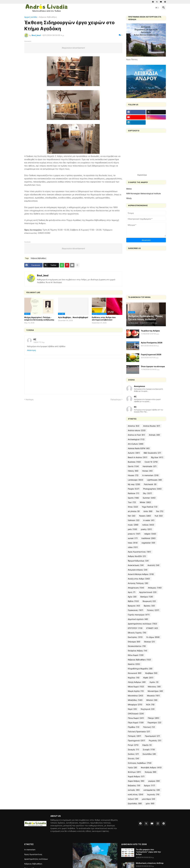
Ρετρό (133, 745)
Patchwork (150, 484)
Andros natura (137, 430)
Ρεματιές (155, 741)
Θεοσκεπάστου (137, 646)
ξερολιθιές (135, 803)
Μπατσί (152, 700)
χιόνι (150, 803)
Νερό (132, 709)
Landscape (136, 480)
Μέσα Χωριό (136, 687)
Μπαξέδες (135, 700)
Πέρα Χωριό (136, 723)
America (134, 426)
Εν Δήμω (153, 637)
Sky (147, 493)
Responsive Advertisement (73, 48)
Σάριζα (147, 745)
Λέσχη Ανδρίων (137, 682)
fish (132, 516)
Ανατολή (153, 565)
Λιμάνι (154, 682)
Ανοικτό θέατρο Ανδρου (141, 574)
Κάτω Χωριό (136, 655)
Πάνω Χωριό (136, 718)
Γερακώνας (136, 610)
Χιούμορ (151, 772)
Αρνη (132, 592)
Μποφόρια (135, 705)
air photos (134, 511)
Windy (129, 198)
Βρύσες (149, 606)
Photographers (152, 489)
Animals (154, 435)
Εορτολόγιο (142, 175)
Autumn (134, 453)
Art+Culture (136, 444)
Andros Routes (152, 426)
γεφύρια (154, 781)
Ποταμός (134, 736)
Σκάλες (133, 754)
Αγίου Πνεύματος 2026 (152, 343)
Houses (133, 475)
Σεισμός (133, 750)
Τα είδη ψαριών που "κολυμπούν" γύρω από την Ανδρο (148, 852)
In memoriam (150, 475)
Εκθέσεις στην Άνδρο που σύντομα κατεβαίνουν (104, 319)
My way (134, 484)
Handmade (150, 466)
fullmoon (134, 520)
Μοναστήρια (155, 691)
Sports (133, 498)
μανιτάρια (149, 799)
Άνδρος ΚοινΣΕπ (137, 556)
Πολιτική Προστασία (139, 732)
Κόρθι (148, 678)
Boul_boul (43, 275)
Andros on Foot (136, 435)
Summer (149, 498)
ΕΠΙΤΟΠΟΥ (135, 628)
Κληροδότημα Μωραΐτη (140, 669)
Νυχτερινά (148, 709)
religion (150, 534)
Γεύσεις (153, 610)
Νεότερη (30, 399)
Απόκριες (155, 588)
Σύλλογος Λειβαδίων (140, 763)
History (133, 471)
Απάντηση (31, 350)
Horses (147, 471)
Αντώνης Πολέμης (138, 583)
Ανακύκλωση (136, 565)
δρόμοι (150, 786)
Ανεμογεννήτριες (138, 570)
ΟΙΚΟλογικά (136, 714)
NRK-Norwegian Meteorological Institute (143, 193)
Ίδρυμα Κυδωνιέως (138, 561)
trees (133, 543)
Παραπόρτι (154, 723)
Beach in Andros (138, 457)
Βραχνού (134, 606)
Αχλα (132, 597)
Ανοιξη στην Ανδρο (139, 579)
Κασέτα (134, 664)
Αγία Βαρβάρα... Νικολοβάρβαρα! (73, 317)
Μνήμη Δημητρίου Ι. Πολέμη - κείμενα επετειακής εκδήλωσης (39, 319)
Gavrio (133, 466)
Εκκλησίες (135, 637)
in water (149, 520)
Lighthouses (154, 480)
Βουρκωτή (149, 601)
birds (148, 511)
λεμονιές (153, 794)
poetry (146, 529)
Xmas (133, 507)
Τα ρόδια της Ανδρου (150, 331)
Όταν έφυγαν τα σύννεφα (153, 366)
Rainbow (134, 493)
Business (134, 462)
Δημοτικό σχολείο (138, 619)
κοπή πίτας (136, 794)
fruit (159, 516)
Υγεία (132, 768)
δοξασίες (134, 786)
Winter (145, 502)
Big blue (157, 457)
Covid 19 (151, 462)
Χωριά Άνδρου (136, 777)
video (133, 547)
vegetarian (148, 543)
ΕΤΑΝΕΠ (152, 628)
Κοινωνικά (135, 673)
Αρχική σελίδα (31, 17)
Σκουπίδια (149, 754)
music (133, 525)
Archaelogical (136, 439)
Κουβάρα (151, 673)
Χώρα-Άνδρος (136, 781)
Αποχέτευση (136, 588)
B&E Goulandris (152, 453)
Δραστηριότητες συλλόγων (142, 624)
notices (148, 525)
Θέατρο (149, 642)
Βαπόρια (147, 597)
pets (132, 529)
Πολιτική (149, 727)
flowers (145, 516)
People (134, 489)
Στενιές (133, 759)
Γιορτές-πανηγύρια (139, 615)
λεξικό (133, 799)
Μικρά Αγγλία (136, 691)
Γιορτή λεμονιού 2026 (151, 354)
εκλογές (134, 790)
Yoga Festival (150, 507)
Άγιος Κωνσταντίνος (139, 552)
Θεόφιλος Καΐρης (137, 651)
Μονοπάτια (136, 696)
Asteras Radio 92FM (139, 448)
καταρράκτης (152, 790)
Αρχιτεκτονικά (148, 592)
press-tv (134, 534)
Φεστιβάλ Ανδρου (151, 768)
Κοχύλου (134, 678)
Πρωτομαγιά (152, 736)
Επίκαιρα (134, 642)
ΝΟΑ (150, 705)
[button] (157, 8)
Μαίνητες (154, 687)
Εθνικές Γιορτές (137, 633)
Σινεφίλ (149, 750)
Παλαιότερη (116, 399)
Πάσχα (154, 718)
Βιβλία (133, 601)
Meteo (129, 189)
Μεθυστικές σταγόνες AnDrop (150, 863)
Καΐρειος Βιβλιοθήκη (48, 17)
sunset (133, 538)
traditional (149, 538)
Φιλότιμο (134, 772)
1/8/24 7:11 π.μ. (39, 342)
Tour (132, 502)
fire (160, 511)
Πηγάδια (134, 727)
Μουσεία (153, 696)
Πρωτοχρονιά (136, 741)
